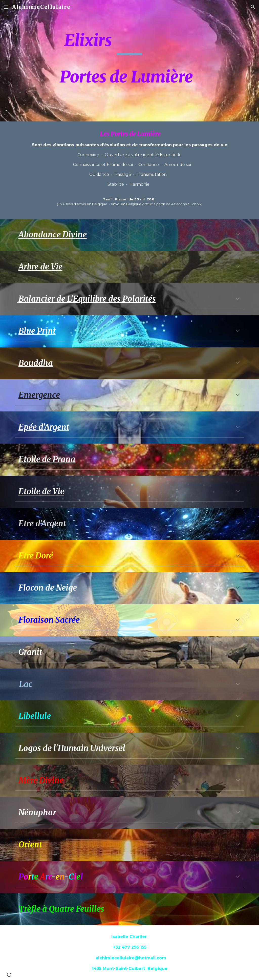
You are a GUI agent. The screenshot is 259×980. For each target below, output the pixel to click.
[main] (130, 61)
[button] (6, 7)
